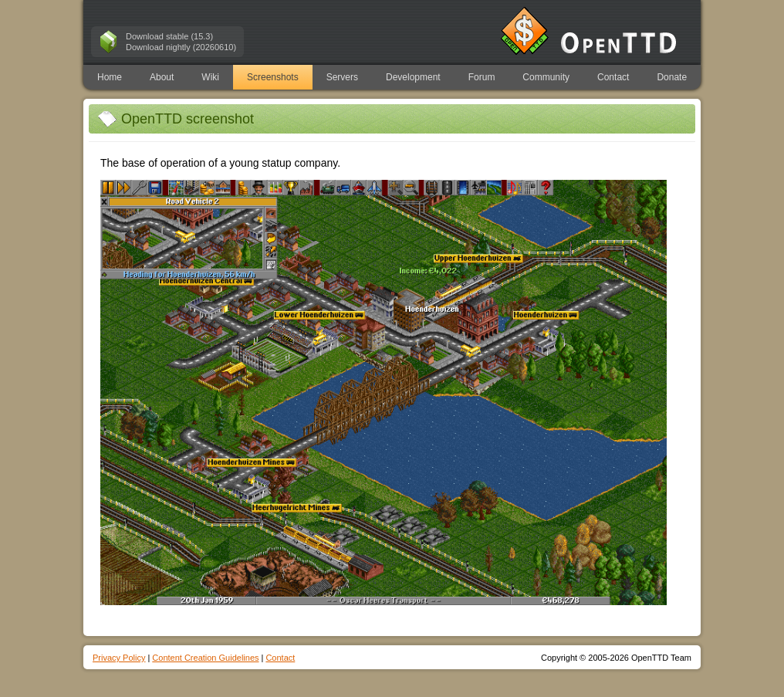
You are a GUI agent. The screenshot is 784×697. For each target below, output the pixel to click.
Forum (482, 77)
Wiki (210, 77)
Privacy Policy (119, 658)
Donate (672, 77)
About (162, 77)
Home (110, 77)
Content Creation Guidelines (205, 658)
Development (413, 77)
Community (546, 77)
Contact (613, 77)
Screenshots (273, 77)
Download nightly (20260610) (181, 47)
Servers (342, 77)
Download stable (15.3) (169, 36)
